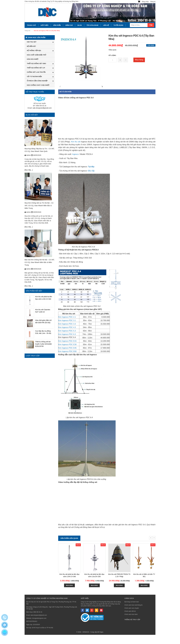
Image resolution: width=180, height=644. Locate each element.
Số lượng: (112, 55)
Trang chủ (27, 31)
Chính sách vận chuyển (132, 617)
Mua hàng (139, 60)
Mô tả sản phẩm (66, 101)
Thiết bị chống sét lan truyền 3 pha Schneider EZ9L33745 (44, 344)
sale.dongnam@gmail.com (42, 108)
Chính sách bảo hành (131, 624)
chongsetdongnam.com (39, 627)
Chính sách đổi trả (130, 620)
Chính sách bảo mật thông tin (133, 614)
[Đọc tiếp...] (29, 170)
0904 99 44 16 (38, 621)
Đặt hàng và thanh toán (132, 611)
